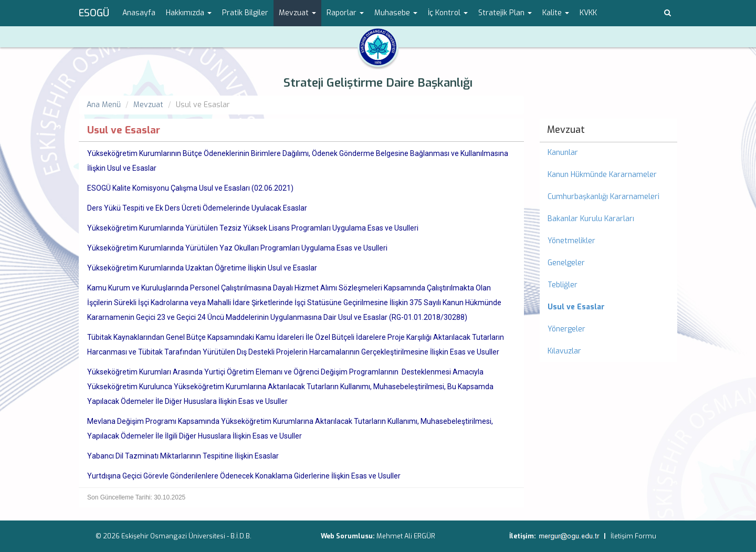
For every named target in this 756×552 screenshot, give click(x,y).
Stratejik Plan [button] (505, 13)
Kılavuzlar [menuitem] (564, 351)
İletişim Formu (633, 536)
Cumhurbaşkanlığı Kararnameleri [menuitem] (603, 197)
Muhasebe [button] (396, 13)
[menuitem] (609, 307)
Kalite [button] (556, 13)
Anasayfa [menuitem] (139, 13)
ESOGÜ (94, 13)
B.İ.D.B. (241, 536)
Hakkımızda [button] (189, 13)
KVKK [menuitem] (588, 13)
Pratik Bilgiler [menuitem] (245, 13)
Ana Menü (104, 105)
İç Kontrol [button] (448, 13)
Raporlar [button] (345, 13)
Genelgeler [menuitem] (566, 263)
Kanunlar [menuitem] (563, 153)
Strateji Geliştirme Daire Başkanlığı (378, 83)
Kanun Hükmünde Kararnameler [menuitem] (602, 175)
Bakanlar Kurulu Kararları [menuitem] (591, 219)
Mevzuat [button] (297, 13)
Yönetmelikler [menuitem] (571, 241)
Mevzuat (148, 105)
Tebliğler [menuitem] (563, 285)
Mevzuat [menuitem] (566, 130)
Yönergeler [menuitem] (566, 329)
